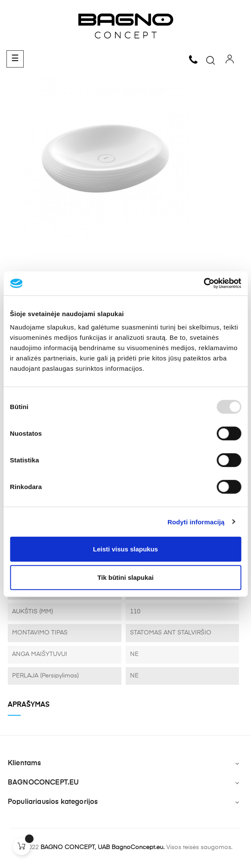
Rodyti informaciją (196, 522)
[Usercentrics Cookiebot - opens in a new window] (203, 283)
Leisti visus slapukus (125, 549)
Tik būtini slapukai (125, 577)
